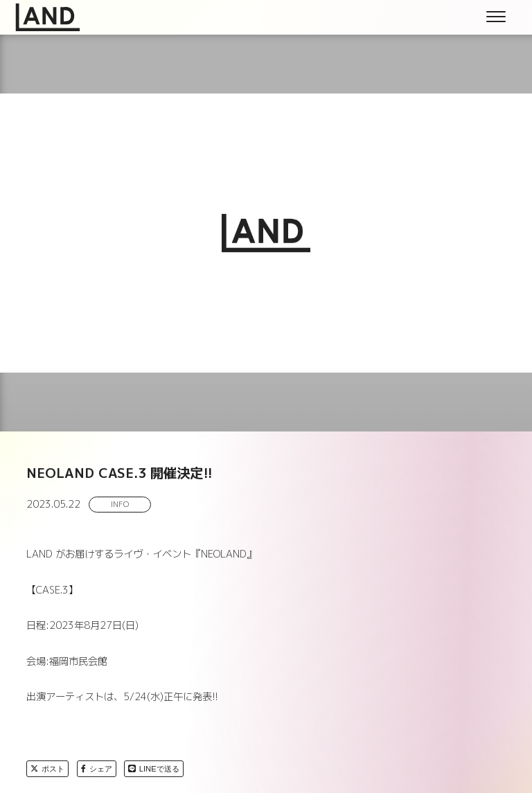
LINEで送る (154, 769)
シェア (97, 769)
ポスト (47, 769)
